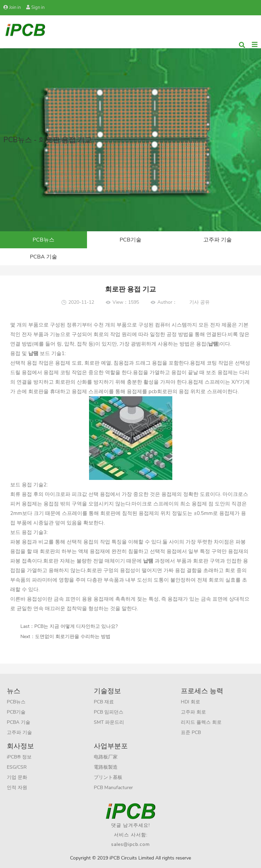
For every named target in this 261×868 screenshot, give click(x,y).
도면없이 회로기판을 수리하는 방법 (73, 637)
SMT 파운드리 (109, 722)
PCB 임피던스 (109, 712)
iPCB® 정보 (19, 757)
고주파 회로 (193, 712)
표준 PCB (191, 732)
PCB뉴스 (43, 240)
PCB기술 (130, 240)
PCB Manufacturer (113, 788)
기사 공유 (199, 302)
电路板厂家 (106, 757)
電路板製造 (106, 767)
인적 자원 (17, 788)
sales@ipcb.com (130, 844)
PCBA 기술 (43, 257)
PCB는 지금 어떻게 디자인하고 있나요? (76, 626)
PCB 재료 (104, 702)
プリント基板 (108, 777)
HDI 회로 (190, 702)
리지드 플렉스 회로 (201, 722)
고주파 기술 (217, 240)
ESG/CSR (17, 767)
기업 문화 (17, 777)
